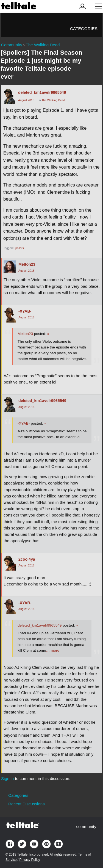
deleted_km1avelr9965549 (42, 92)
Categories (84, 29)
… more (53, 650)
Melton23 (27, 264)
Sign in (7, 778)
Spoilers (19, 248)
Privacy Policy (30, 860)
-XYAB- (25, 311)
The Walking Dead (53, 100)
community (86, 826)
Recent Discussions (27, 804)
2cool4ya (27, 559)
